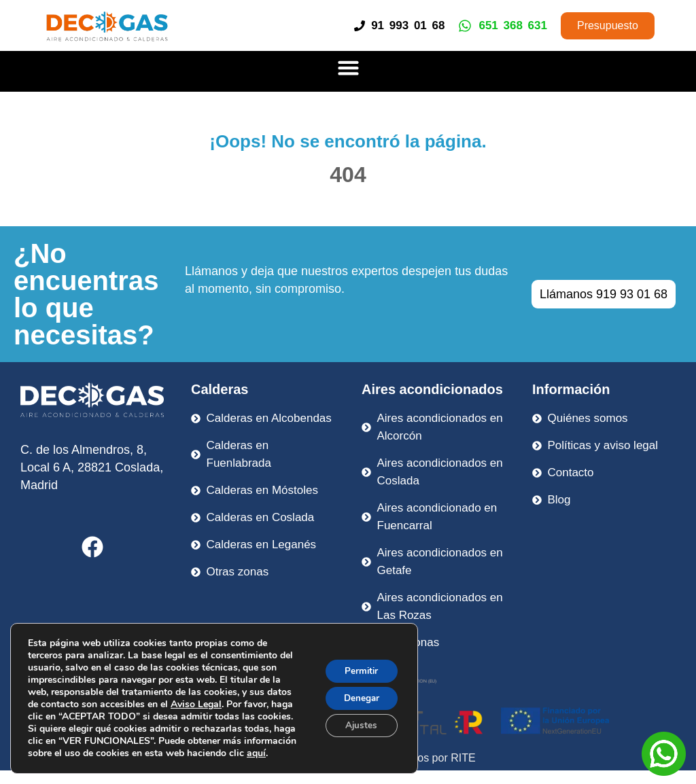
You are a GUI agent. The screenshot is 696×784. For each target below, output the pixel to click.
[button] (348, 68)
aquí (256, 753)
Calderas (220, 389)
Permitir (359, 670)
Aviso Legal (196, 704)
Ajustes (359, 727)
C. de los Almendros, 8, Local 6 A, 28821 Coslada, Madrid (92, 467)
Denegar (359, 698)
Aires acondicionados (432, 389)
